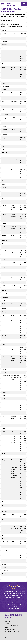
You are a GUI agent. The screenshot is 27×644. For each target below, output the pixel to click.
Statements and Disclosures (11, 625)
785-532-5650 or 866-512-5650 (13, 595)
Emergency (7, 623)
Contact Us (7, 621)
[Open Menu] (24, 4)
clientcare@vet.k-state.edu (13, 597)
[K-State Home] (3, 4)
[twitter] (13, 587)
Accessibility (8, 627)
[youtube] (19, 587)
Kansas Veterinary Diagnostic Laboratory (11, 4)
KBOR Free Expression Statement (12, 632)
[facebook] (8, 587)
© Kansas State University (11, 635)
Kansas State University (6, 1)
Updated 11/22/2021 (9, 637)
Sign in (18, 1)
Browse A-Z (23, 1)
